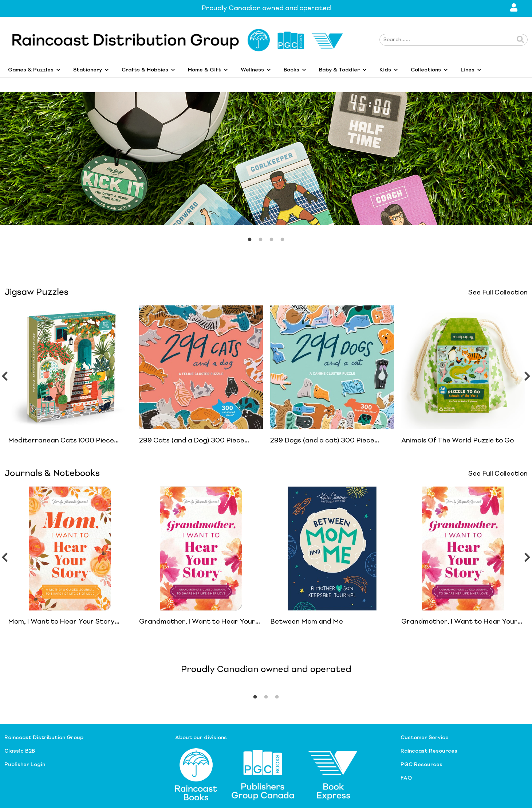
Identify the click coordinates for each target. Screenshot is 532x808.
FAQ (406, 778)
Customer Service (425, 738)
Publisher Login (25, 765)
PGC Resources (421, 765)
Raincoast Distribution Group (44, 738)
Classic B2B (20, 751)
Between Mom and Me (307, 622)
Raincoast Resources (429, 751)
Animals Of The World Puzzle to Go (458, 441)
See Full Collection (498, 293)
